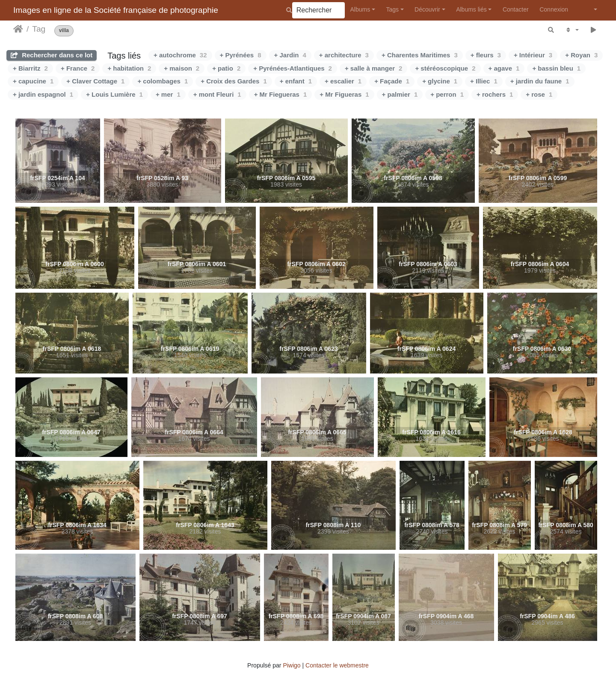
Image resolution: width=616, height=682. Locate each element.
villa (64, 31)
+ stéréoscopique (445, 68)
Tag (39, 29)
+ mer (168, 94)
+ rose (539, 94)
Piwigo (292, 665)
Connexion (554, 9)
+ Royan (581, 55)
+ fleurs (486, 55)
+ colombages (163, 81)
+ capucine (33, 81)
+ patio (226, 68)
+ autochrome (180, 55)
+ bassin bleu (556, 68)
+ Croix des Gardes (234, 81)
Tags (392, 9)
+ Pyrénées (241, 55)
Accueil (18, 29)
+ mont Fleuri (217, 94)
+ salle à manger (374, 68)
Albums (360, 9)
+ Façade (392, 81)
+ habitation (129, 68)
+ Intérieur (533, 55)
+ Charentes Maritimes (420, 55)
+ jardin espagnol (43, 94)
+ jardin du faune (540, 81)
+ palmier (400, 94)
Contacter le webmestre (337, 665)
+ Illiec (484, 81)
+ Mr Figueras (344, 94)
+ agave (504, 68)
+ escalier (343, 81)
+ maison (182, 68)
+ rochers (495, 94)
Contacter (516, 9)
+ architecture (344, 55)
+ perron (447, 94)
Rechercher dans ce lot (52, 55)
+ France (78, 68)
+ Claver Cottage (95, 81)
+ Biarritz (30, 68)
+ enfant (296, 81)
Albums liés (471, 9)
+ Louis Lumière (114, 94)
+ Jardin (290, 55)
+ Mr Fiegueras (281, 94)
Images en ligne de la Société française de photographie (116, 10)
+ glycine (440, 81)
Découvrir (427, 9)
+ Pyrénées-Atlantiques (293, 68)
